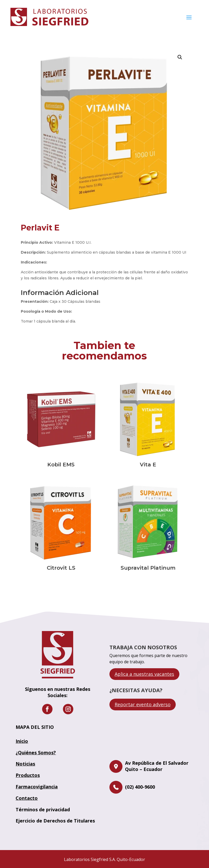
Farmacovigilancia (37, 787)
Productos (28, 775)
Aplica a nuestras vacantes (144, 674)
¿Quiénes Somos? (36, 753)
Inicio (22, 741)
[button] (180, 57)
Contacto (27, 798)
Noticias (25, 764)
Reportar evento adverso (143, 704)
